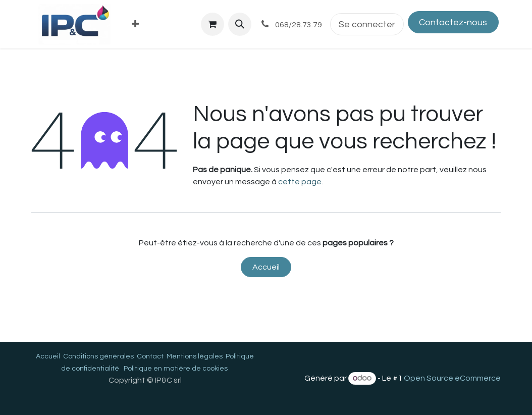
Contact (150, 356)
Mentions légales (195, 356)
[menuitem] (136, 24)
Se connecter (367, 24)
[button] (240, 24)
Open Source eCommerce (452, 378)
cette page (300, 182)
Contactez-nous (453, 22)
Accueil (266, 267)
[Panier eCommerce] (212, 24)
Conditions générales (98, 356)
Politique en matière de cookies (176, 369)
